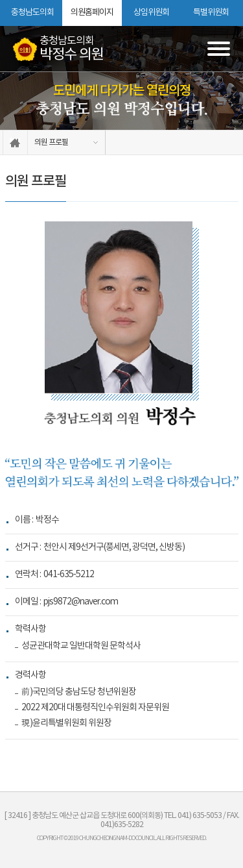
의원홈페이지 (92, 13)
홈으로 (15, 143)
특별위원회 (211, 13)
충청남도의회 (32, 13)
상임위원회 (151, 13)
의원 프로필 (51, 143)
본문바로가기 (0, 0)
